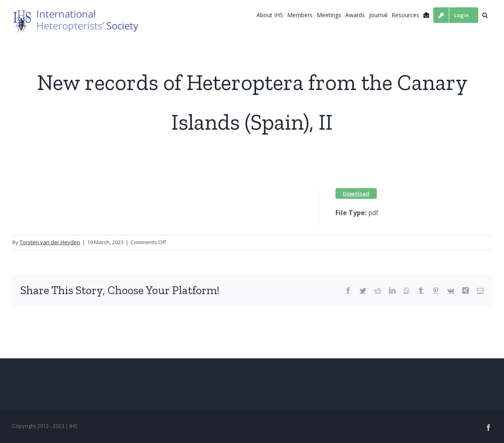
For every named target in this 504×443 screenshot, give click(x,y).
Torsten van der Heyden (50, 242)
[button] (485, 15)
